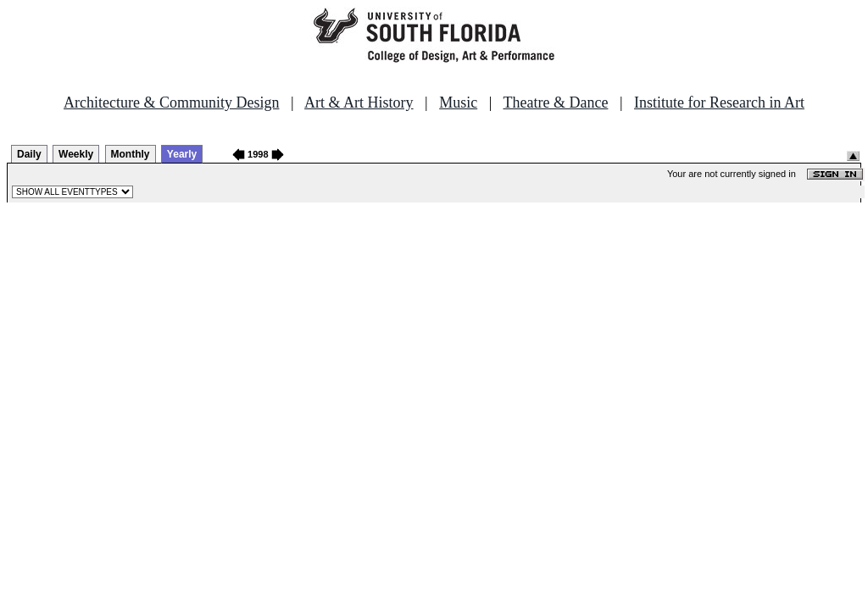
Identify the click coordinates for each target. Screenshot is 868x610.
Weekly (76, 154)
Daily (29, 154)
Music (458, 103)
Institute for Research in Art (719, 103)
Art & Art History (359, 103)
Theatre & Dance (555, 103)
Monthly (131, 154)
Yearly (182, 154)
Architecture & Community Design (171, 103)
